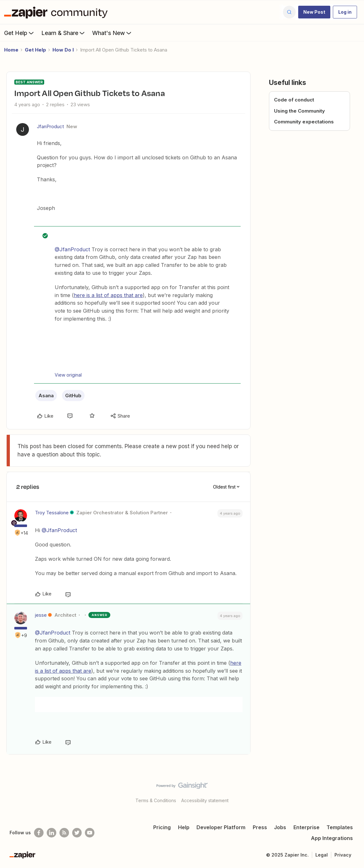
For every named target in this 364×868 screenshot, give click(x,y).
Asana (46, 396)
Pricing (162, 827)
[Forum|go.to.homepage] (58, 12)
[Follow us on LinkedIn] (52, 833)
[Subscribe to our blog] (64, 833)
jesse (41, 615)
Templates (340, 827)
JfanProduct (50, 126)
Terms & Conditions (156, 800)
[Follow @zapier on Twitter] (77, 833)
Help (184, 827)
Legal (322, 855)
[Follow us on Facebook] (39, 833)
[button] (314, 12)
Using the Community (299, 111)
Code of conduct (294, 100)
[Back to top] (351, 791)
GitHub (73, 396)
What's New (112, 33)
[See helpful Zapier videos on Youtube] (90, 833)
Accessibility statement (205, 800)
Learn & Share (64, 33)
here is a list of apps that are (108, 295)
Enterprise (306, 827)
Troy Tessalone (52, 513)
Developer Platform (221, 827)
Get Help (20, 33)
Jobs (280, 827)
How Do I (63, 50)
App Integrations (332, 838)
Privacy (343, 855)
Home (11, 50)
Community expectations (304, 122)
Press (260, 827)
